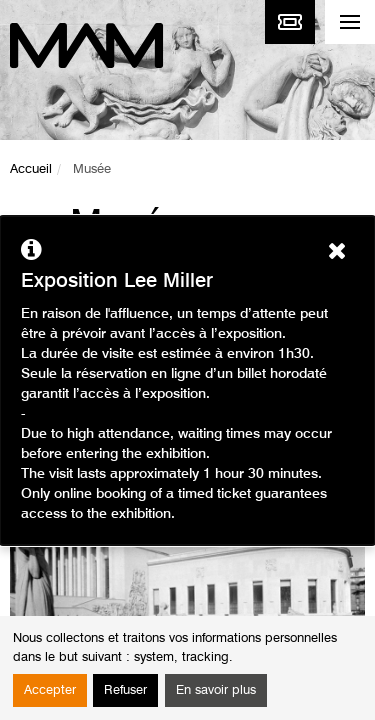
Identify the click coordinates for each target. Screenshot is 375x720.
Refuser (125, 690)
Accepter (50, 690)
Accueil (31, 169)
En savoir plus (216, 690)
